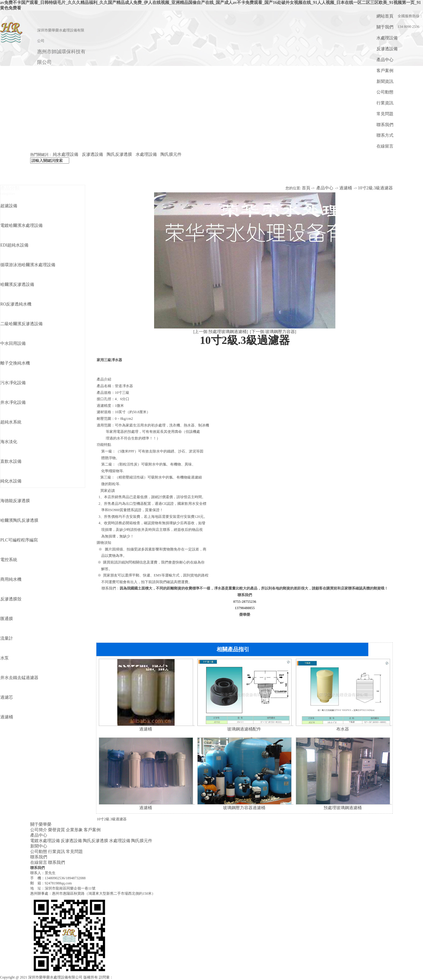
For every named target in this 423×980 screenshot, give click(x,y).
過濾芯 (7, 697)
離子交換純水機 (15, 363)
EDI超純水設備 (14, 245)
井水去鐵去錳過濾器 (19, 678)
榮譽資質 (57, 830)
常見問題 (385, 114)
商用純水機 (11, 579)
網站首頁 (385, 16)
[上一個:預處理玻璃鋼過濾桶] (221, 332)
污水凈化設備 (13, 383)
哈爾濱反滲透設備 (17, 284)
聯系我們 (385, 125)
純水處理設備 (66, 154)
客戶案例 (385, 71)
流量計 (7, 638)
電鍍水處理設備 (45, 841)
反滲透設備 (387, 49)
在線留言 (385, 146)
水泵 (5, 658)
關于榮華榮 (41, 824)
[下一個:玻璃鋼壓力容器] (273, 332)
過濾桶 (7, 717)
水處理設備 (387, 38)
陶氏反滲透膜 (119, 154)
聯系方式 (385, 135)
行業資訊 (385, 103)
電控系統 (9, 560)
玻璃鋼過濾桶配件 (244, 729)
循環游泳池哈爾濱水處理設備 (28, 265)
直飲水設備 (11, 461)
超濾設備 (9, 206)
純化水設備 (11, 481)
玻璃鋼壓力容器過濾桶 (244, 808)
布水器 (343, 729)
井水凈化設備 (13, 402)
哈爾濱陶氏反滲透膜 (19, 520)
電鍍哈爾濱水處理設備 (21, 225)
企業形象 (74, 830)
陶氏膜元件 (171, 154)
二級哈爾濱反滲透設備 (21, 324)
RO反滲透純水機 (16, 304)
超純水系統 (11, 422)
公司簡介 (39, 830)
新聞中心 (39, 846)
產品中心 (385, 60)
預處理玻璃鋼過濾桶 (343, 808)
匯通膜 (7, 619)
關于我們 (385, 27)
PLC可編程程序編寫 (19, 540)
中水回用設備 (13, 343)
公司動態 (385, 92)
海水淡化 (9, 442)
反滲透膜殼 (11, 599)
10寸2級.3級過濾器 (376, 188)
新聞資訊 (385, 82)
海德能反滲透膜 (15, 501)
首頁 (306, 188)
